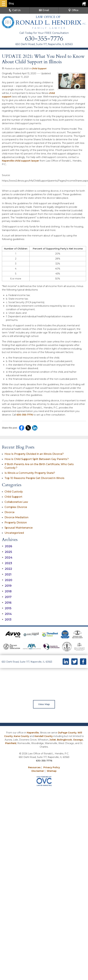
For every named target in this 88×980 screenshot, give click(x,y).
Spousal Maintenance (19, 528)
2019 (7, 586)
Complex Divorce (16, 507)
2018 (7, 591)
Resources (34, 767)
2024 (7, 558)
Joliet (53, 740)
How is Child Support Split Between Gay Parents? (37, 459)
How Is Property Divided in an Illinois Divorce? (34, 454)
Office (73, 10)
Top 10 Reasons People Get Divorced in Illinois (34, 478)
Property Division (16, 523)
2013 (7, 620)
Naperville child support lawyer (20, 161)
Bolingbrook (64, 740)
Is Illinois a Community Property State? (30, 473)
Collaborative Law (16, 502)
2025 (7, 552)
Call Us (15, 10)
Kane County (21, 736)
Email (44, 10)
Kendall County (44, 736)
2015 (7, 608)
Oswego (78, 740)
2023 (7, 563)
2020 (7, 580)
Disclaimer (38, 771)
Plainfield (11, 743)
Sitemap (52, 771)
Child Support (39, 68)
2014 (7, 614)
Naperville (33, 733)
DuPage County (67, 733)
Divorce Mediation (16, 517)
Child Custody (14, 492)
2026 (7, 546)
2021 (7, 574)
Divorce (9, 512)
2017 (7, 597)
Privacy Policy (52, 767)
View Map (44, 704)
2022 (7, 569)
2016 (7, 603)
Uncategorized (14, 533)
